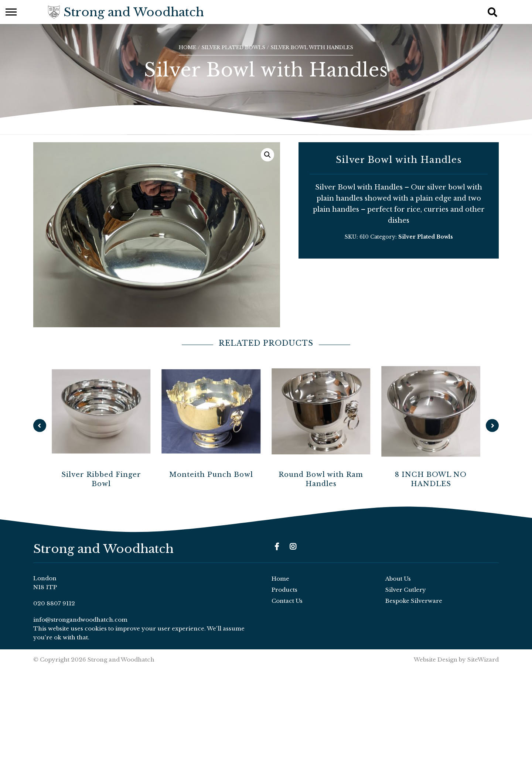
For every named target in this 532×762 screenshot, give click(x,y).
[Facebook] (277, 547)
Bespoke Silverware (414, 601)
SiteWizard (483, 660)
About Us (398, 579)
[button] (267, 155)
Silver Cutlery (406, 590)
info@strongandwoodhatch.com (80, 620)
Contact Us (287, 601)
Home (187, 47)
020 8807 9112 (54, 603)
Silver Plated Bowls (233, 47)
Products (284, 590)
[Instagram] (293, 547)
